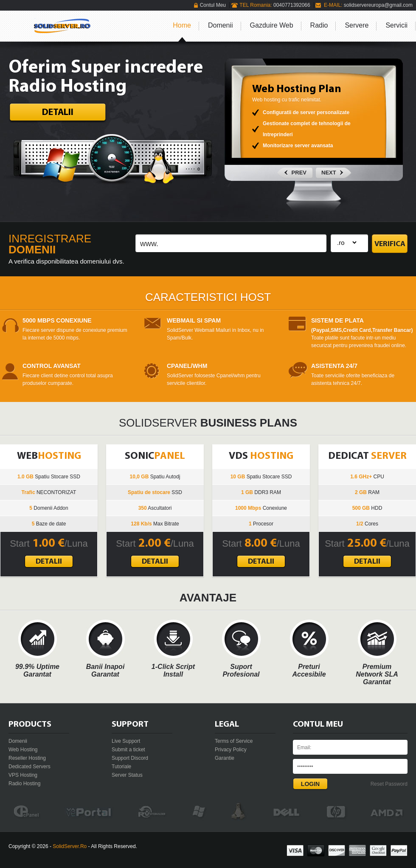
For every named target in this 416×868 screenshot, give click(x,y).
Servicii (396, 25)
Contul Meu (213, 5)
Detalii (58, 113)
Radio (319, 25)
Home (182, 25)
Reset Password (389, 784)
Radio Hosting (24, 784)
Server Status (127, 775)
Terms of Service (234, 741)
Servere (357, 25)
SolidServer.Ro (70, 846)
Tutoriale (121, 767)
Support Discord (130, 758)
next (329, 173)
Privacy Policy (231, 750)
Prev (299, 173)
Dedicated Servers (30, 767)
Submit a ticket (128, 750)
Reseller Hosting (27, 758)
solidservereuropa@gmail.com (378, 5)
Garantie (225, 758)
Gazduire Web (272, 25)
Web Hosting (23, 750)
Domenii (221, 25)
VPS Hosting (23, 775)
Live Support (126, 741)
